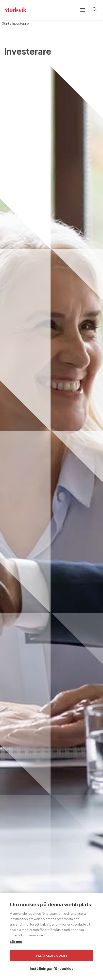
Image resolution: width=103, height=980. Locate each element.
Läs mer (16, 942)
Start (6, 24)
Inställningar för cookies (52, 969)
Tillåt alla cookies (51, 955)
